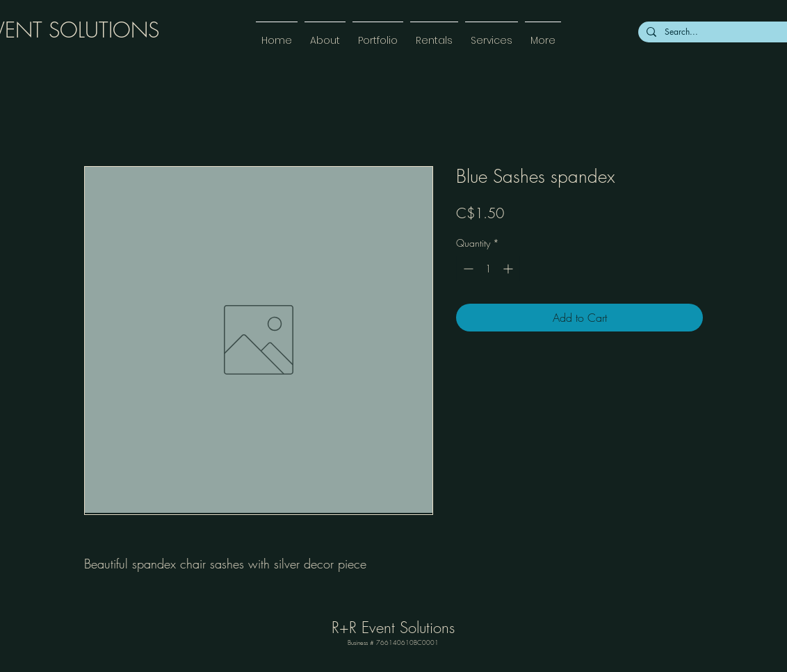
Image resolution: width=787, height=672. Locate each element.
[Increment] (509, 269)
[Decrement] (467, 269)
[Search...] (725, 32)
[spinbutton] (488, 269)
